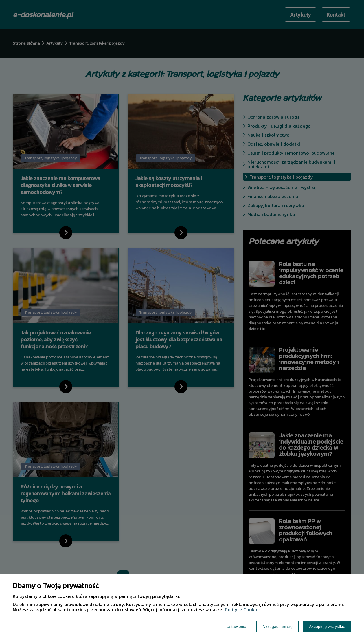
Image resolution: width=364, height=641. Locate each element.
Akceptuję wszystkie (327, 627)
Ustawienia (236, 627)
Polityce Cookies (243, 609)
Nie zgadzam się (277, 627)
